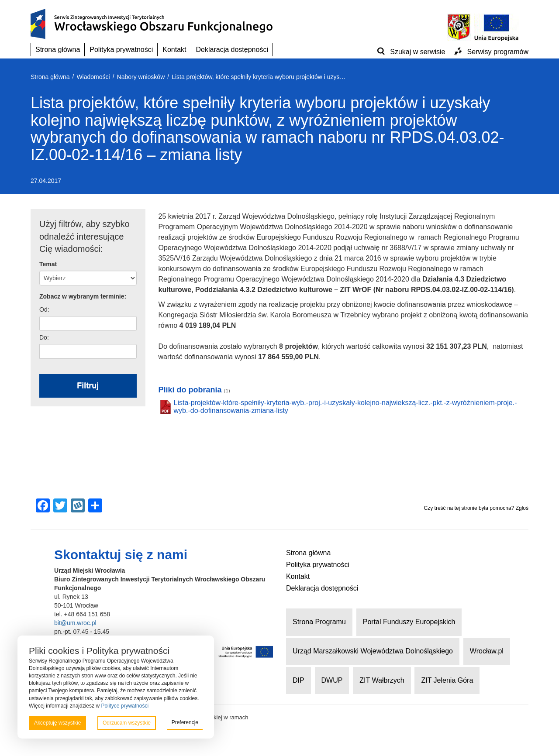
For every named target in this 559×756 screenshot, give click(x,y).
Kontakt (174, 50)
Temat (48, 264)
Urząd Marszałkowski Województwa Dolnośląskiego (373, 651)
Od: (44, 309)
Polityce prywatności (125, 706)
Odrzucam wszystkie (127, 723)
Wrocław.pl (487, 651)
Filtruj (88, 385)
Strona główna (58, 50)
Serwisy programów (498, 52)
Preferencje (185, 722)
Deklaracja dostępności (232, 50)
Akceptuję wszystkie (57, 723)
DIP (298, 680)
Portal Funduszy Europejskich (409, 622)
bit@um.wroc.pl (75, 623)
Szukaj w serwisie (418, 52)
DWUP (332, 680)
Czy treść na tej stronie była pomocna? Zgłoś (476, 508)
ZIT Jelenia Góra (447, 680)
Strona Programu (319, 622)
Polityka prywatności (121, 50)
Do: (44, 337)
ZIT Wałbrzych (382, 680)
